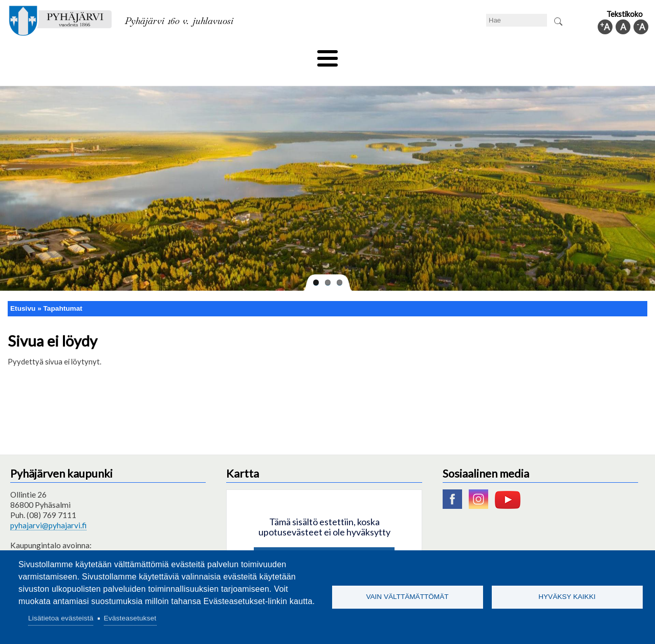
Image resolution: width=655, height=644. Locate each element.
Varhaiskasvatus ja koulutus (184, 55)
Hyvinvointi (328, 55)
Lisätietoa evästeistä (61, 618)
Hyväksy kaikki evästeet (324, 542)
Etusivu (23, 291)
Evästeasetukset (130, 618)
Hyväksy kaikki (567, 597)
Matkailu (383, 55)
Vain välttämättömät (407, 597)
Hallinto (502, 55)
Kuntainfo (553, 55)
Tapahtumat (63, 291)
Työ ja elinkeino (443, 55)
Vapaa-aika (270, 55)
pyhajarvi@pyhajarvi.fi (48, 508)
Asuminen (102, 55)
